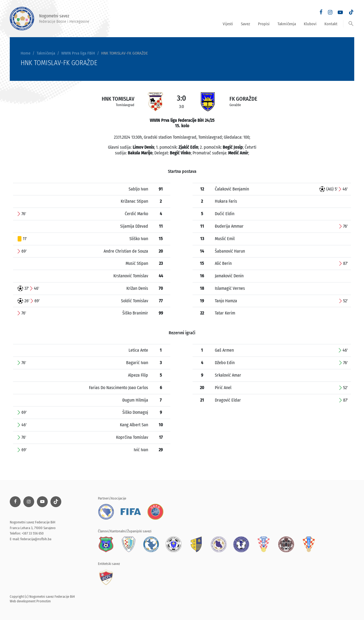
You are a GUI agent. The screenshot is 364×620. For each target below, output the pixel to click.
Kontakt (331, 24)
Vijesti (228, 24)
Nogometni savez (50, 19)
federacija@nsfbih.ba (36, 539)
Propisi (264, 24)
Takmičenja (287, 24)
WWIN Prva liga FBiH (78, 53)
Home (25, 53)
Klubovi (310, 24)
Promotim (44, 601)
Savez (245, 24)
